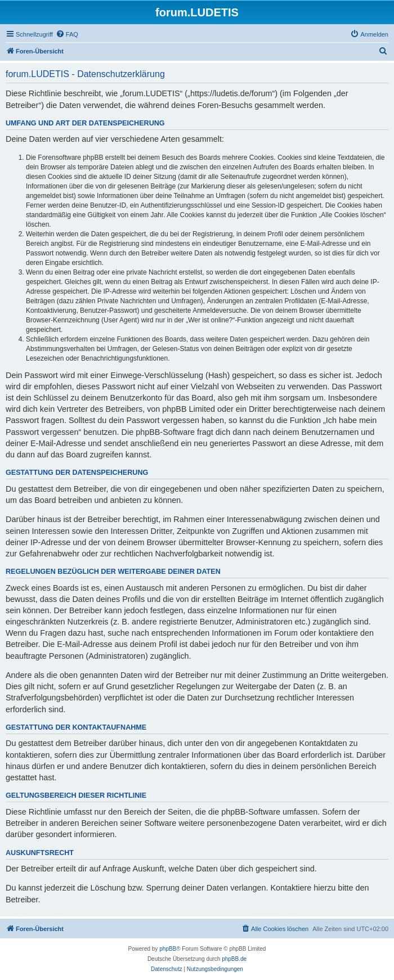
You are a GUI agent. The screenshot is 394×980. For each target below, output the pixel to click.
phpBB (168, 949)
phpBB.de (234, 959)
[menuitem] (67, 34)
